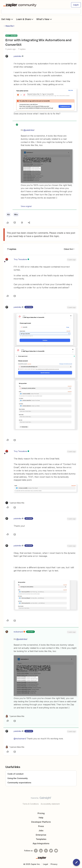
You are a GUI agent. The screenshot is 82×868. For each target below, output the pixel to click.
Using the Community (18, 778)
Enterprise (41, 835)
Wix (16, 214)
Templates (41, 839)
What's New (44, 19)
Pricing (41, 813)
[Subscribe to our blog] (46, 851)
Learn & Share (25, 19)
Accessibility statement (50, 804)
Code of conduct (15, 774)
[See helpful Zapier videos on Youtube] (56, 851)
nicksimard (18, 632)
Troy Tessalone (20, 259)
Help (41, 818)
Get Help (7, 19)
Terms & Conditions (31, 804)
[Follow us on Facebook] (36, 851)
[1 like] (15, 503)
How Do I (10, 26)
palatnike (18, 56)
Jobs (41, 831)
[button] (76, 5)
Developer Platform (41, 822)
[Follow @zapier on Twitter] (51, 851)
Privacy (54, 864)
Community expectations (19, 783)
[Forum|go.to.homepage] (20, 5)
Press (41, 826)
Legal (45, 864)
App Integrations (41, 843)
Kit (8, 214)
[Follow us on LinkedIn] (41, 851)
